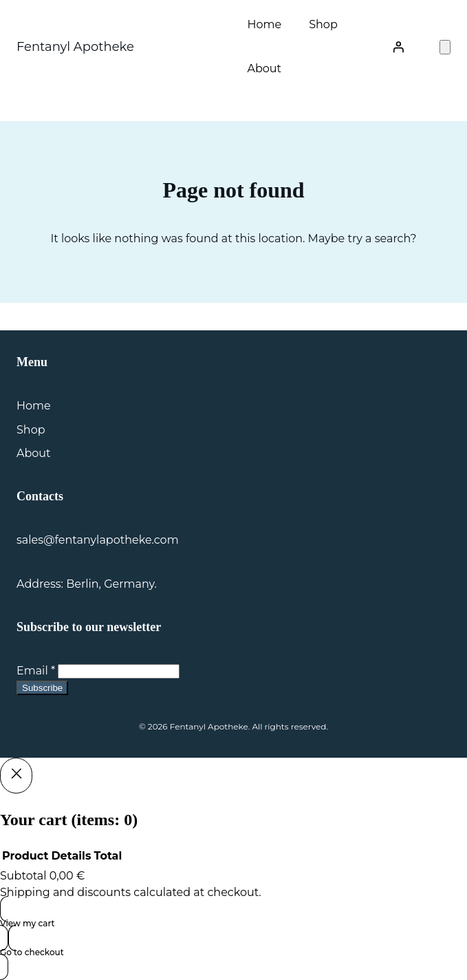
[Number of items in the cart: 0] (445, 47)
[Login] (398, 47)
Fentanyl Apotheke (75, 47)
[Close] (16, 776)
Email (36, 671)
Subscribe (42, 688)
